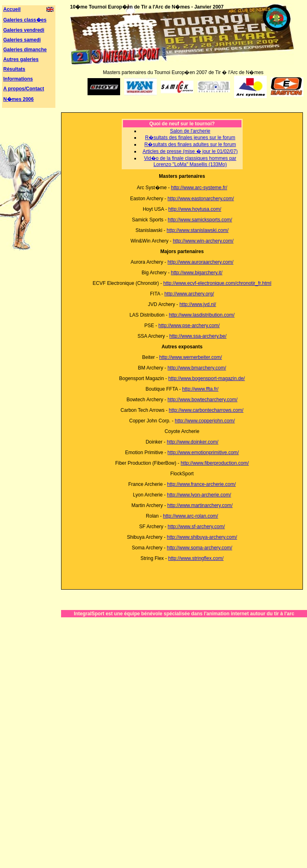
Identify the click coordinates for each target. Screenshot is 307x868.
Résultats (14, 69)
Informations (18, 79)
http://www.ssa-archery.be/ (198, 336)
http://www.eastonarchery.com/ (201, 199)
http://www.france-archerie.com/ (201, 484)
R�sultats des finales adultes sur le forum (190, 144)
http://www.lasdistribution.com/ (202, 315)
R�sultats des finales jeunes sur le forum (190, 138)
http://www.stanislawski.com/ (197, 230)
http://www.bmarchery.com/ (197, 368)
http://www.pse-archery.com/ (189, 326)
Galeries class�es (25, 20)
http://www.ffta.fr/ (200, 389)
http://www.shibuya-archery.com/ (202, 537)
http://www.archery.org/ (189, 294)
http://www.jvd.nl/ (198, 304)
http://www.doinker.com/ (193, 442)
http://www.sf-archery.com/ (196, 527)
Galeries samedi (22, 40)
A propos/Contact (24, 89)
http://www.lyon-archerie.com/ (199, 495)
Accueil (12, 9)
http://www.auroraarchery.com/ (200, 262)
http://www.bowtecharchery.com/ (202, 400)
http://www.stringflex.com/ (196, 558)
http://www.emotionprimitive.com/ (203, 453)
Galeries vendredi (24, 30)
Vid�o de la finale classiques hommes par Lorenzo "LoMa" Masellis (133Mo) (190, 161)
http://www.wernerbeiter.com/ (191, 357)
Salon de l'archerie (190, 131)
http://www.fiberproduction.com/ (215, 463)
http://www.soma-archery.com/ (200, 548)
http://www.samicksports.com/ (200, 220)
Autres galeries (21, 59)
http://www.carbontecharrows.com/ (206, 410)
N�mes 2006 (19, 99)
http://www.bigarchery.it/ (197, 273)
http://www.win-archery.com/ (203, 241)
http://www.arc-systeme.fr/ (199, 188)
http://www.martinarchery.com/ (200, 505)
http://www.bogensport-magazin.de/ (206, 378)
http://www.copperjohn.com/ (205, 421)
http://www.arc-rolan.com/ (190, 516)
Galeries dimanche (25, 50)
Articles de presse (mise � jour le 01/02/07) (190, 151)
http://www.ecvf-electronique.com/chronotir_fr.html (217, 283)
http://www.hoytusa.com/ (195, 209)
